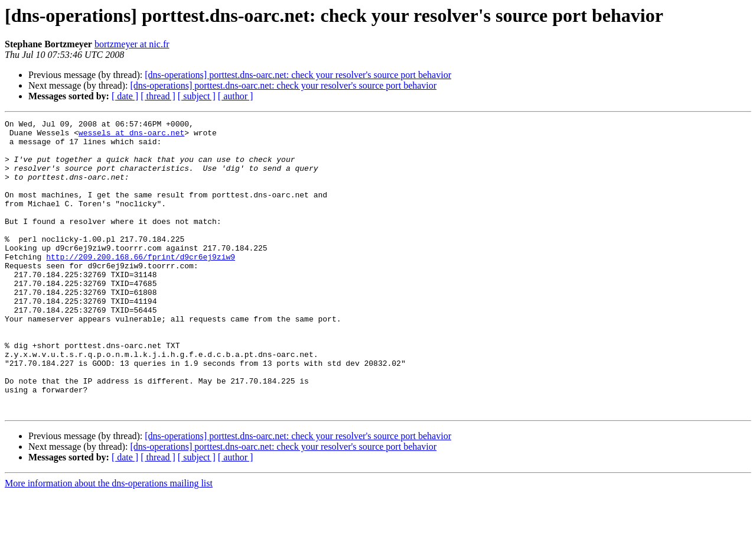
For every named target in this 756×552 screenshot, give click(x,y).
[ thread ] (158, 96)
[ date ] (125, 96)
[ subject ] (197, 96)
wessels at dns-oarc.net (131, 136)
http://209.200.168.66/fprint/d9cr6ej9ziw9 (141, 285)
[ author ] (236, 96)
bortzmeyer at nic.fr (132, 44)
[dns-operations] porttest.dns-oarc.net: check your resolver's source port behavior (298, 75)
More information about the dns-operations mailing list (109, 542)
